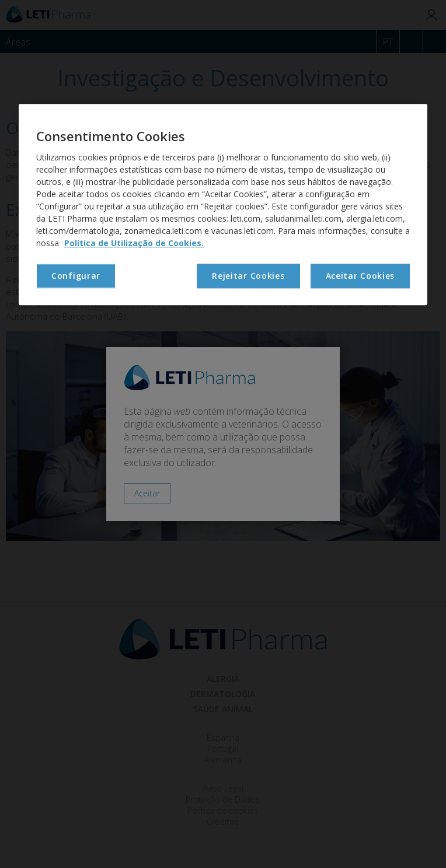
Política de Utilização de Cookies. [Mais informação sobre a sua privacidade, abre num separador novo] (134, 243)
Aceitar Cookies (360, 276)
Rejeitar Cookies (248, 276)
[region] (223, 204)
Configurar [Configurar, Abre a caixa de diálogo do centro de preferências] (76, 276)
